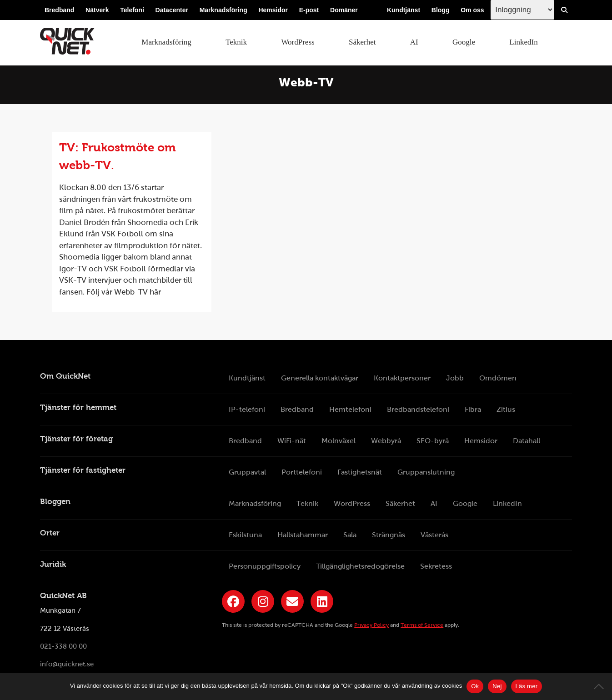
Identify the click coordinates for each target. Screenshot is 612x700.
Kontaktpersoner (402, 378)
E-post (309, 10)
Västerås (434, 535)
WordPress (298, 42)
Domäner (344, 10)
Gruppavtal (247, 472)
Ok (475, 686)
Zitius (506, 409)
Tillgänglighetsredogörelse (360, 566)
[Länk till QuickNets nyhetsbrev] (292, 601)
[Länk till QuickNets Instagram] (263, 601)
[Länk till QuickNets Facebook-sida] (233, 601)
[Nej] (601, 686)
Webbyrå (386, 441)
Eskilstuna (245, 535)
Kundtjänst (404, 10)
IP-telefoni (247, 409)
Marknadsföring (223, 10)
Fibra (473, 409)
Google (464, 42)
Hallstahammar (303, 535)
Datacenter (172, 10)
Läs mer (527, 686)
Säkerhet (362, 42)
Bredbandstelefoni (418, 409)
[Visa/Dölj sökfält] (564, 10)
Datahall (527, 441)
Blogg (441, 10)
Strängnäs (389, 535)
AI (414, 42)
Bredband (59, 10)
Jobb (455, 378)
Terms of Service (422, 625)
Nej (497, 686)
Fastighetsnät (360, 472)
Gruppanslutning (426, 472)
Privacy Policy (371, 625)
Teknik (236, 42)
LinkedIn (523, 42)
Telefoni (132, 10)
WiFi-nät (292, 441)
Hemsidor (273, 10)
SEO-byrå (433, 441)
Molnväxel (339, 441)
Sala (350, 535)
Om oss (472, 10)
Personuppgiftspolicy (265, 566)
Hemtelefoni (350, 409)
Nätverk (97, 10)
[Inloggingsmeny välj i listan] (522, 10)
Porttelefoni (302, 472)
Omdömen (498, 378)
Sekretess (436, 566)
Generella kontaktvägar (320, 378)
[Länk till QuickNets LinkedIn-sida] (322, 601)
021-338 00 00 (63, 646)
